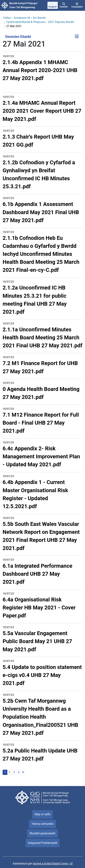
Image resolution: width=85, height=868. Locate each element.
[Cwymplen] (77, 5)
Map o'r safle (42, 814)
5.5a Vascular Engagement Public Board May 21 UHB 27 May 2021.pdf (37, 641)
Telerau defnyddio (42, 824)
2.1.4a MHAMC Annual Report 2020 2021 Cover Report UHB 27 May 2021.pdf (42, 111)
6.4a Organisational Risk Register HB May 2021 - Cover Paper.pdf (39, 608)
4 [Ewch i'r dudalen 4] (19, 772)
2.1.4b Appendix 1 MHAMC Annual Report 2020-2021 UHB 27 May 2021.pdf (40, 70)
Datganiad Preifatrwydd (42, 843)
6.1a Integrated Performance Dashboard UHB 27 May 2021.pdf (37, 574)
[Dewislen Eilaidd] (77, 37)
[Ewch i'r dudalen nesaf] (23, 772)
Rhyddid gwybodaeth (42, 833)
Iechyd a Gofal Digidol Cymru (51, 864)
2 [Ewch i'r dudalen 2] (10, 772)
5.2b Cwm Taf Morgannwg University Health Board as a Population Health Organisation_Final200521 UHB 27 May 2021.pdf (40, 717)
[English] (53, 6)
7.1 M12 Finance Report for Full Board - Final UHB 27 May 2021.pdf (41, 423)
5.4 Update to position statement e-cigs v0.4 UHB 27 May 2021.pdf (42, 675)
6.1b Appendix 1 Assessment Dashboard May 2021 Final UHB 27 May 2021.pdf (41, 212)
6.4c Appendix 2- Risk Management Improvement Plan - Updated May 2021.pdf (41, 456)
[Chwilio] (64, 5)
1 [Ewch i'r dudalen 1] (5, 772)
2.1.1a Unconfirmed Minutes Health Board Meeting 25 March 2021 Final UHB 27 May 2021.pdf (42, 338)
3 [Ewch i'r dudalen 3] (14, 772)
